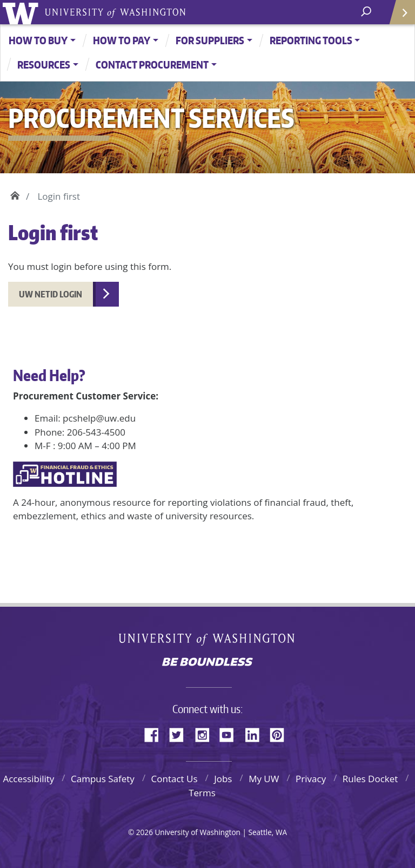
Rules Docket (370, 779)
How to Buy (38, 40)
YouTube (231, 733)
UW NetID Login (51, 294)
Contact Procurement (152, 65)
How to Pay (122, 40)
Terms (202, 793)
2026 (145, 832)
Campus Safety (103, 779)
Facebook (156, 733)
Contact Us (175, 779)
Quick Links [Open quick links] (399, 16)
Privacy (311, 779)
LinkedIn (256, 733)
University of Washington (22, 12)
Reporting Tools (311, 40)
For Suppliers (210, 40)
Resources (44, 65)
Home (15, 194)
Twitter (180, 733)
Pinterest (281, 733)
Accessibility (28, 779)
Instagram (206, 733)
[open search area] (367, 12)
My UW (264, 779)
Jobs (223, 779)
